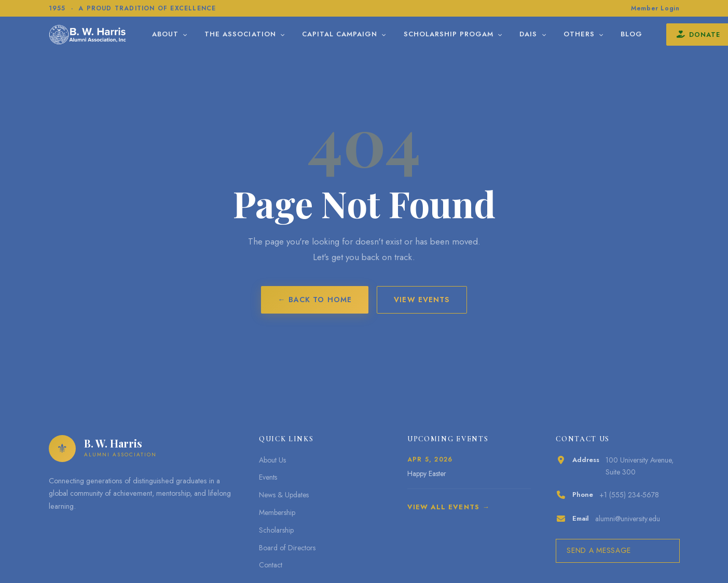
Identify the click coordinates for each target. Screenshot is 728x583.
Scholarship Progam (479, 34)
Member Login (655, 8)
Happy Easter (427, 473)
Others (609, 34)
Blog (657, 34)
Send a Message (599, 550)
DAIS (559, 34)
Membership (277, 512)
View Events (422, 300)
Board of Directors (287, 548)
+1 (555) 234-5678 (629, 495)
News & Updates (284, 495)
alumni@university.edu (628, 519)
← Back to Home (315, 300)
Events (268, 477)
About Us (272, 460)
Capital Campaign (370, 34)
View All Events (443, 507)
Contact (271, 565)
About (196, 34)
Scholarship (276, 530)
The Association (271, 34)
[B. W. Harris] (101, 34)
